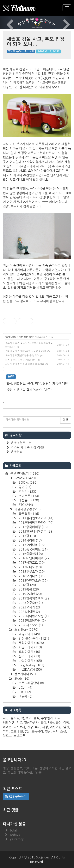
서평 (45, 727)
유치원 (15, 718)
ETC (25, 505)
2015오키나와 (31, 545)
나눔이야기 (30, 661)
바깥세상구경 (27, 509)
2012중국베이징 (33, 527)
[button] (6, 22)
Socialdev (43, 857)
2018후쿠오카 (31, 572)
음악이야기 (29, 656)
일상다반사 (31, 723)
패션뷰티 (28, 500)
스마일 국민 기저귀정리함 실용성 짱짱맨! (26, 351)
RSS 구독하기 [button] (16, 796)
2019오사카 (30, 594)
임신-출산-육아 (26, 337)
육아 (29, 718)
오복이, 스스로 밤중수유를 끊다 (21, 360)
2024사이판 (29, 612)
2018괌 (27, 585)
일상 (48, 731)
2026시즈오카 (30, 625)
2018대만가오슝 (33, 581)
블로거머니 (25, 674)
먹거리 (27, 491)
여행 (66, 723)
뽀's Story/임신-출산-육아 (21, 51)
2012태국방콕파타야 (36, 523)
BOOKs (28, 482)
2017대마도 (30, 567)
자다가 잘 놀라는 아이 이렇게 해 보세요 (25, 364)
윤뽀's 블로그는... (23, 443)
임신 (66, 727)
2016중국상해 (30, 554)
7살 (27, 731)
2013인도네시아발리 (36, 531)
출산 (59, 723)
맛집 (43, 723)
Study (21, 678)
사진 (6, 718)
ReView (25, 478)
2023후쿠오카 (30, 603)
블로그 (7, 736)
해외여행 (9, 723)
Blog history (31, 665)
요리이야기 (29, 652)
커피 (58, 718)
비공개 (25, 696)
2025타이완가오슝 (33, 616)
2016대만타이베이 (34, 558)
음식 (36, 718)
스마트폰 (28, 496)
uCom (25, 687)
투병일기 (47, 718)
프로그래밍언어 (31, 683)
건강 (30, 727)
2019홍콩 (28, 589)
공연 (25, 487)
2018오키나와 (31, 576)
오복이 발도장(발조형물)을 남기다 (22, 356)
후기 (37, 727)
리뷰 (19, 723)
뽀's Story (11, 337)
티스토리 (19, 727)
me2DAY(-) (30, 669)
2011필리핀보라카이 (36, 518)
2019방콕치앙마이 (34, 598)
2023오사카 (29, 607)
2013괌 (27, 536)
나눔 (51, 723)
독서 (55, 731)
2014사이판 (30, 540)
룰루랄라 (28, 514)
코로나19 (17, 731)
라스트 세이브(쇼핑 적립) (27, 447)
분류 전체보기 (24, 473)
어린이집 (56, 727)
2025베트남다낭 (32, 621)
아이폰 (7, 727)
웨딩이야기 (29, 634)
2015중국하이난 (33, 549)
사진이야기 (30, 647)
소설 (63, 731)
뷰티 (6, 731)
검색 (66, 420)
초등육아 (37, 731)
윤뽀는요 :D (19, 452)
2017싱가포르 (31, 563)
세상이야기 (31, 643)
